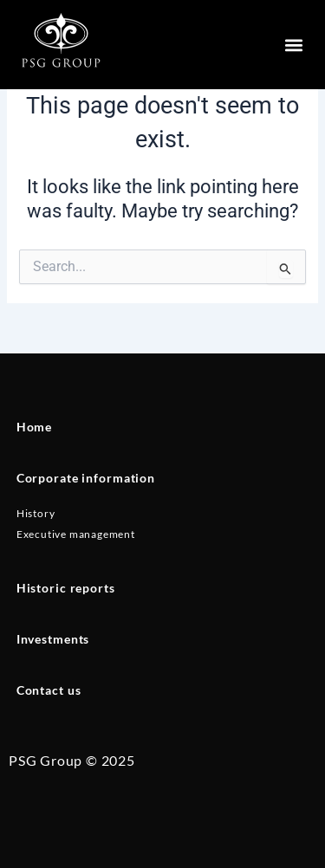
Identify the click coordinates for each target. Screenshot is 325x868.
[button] (293, 45)
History (36, 513)
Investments (53, 639)
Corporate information (86, 478)
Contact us (49, 690)
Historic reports (66, 588)
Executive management (76, 534)
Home (34, 427)
